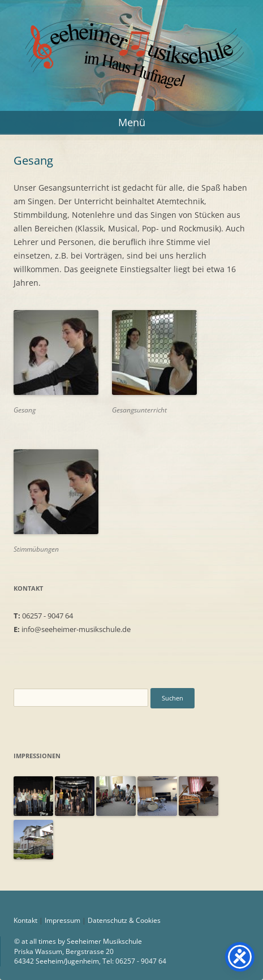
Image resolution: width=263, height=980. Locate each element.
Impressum (62, 920)
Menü (132, 122)
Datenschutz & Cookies (124, 920)
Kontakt (25, 920)
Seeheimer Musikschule (131, 30)
